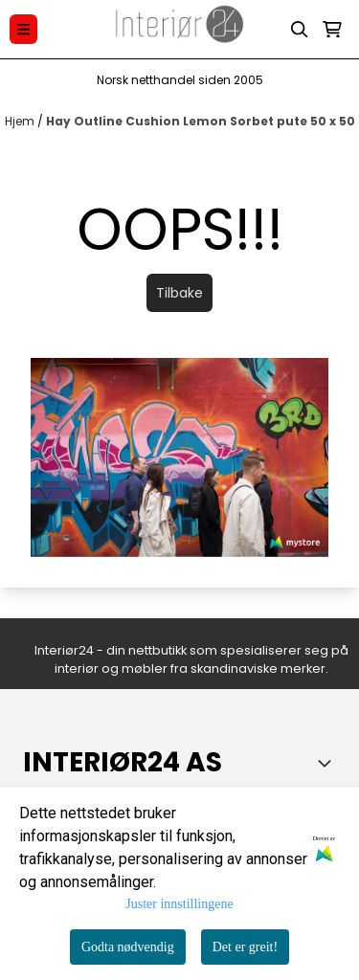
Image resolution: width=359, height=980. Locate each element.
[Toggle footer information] (328, 763)
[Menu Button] (23, 29)
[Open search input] (300, 30)
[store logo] (180, 29)
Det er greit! (245, 947)
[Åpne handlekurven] (332, 30)
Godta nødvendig (128, 947)
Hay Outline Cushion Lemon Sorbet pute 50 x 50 (201, 121)
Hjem (21, 121)
